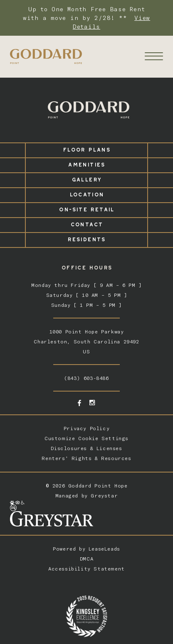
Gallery (87, 178)
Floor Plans (86, 148)
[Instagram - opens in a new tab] (92, 403)
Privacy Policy (86, 428)
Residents (86, 238)
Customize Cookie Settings (86, 438)
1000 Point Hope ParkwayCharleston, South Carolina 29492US (86, 342)
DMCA (86, 559)
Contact (87, 223)
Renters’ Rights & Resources (86, 458)
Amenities (86, 163)
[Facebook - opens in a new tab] (79, 403)
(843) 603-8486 (86, 378)
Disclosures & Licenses (86, 448)
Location (87, 193)
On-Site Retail (86, 208)
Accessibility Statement (86, 569)
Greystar (104, 496)
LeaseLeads (104, 549)
